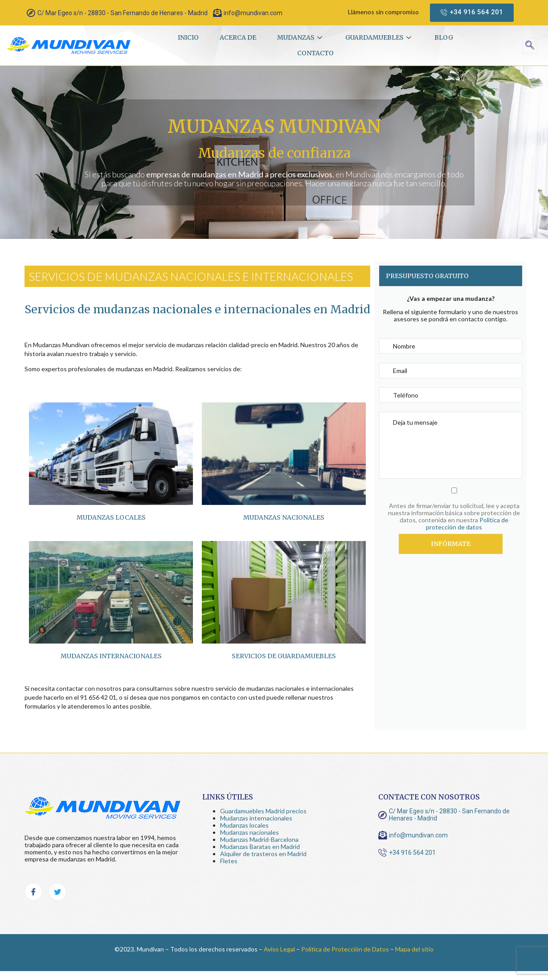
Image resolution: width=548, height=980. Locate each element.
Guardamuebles (381, 37)
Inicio (186, 37)
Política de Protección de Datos (345, 949)
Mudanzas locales (111, 517)
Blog (446, 37)
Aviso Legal (279, 949)
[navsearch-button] (530, 46)
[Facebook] (33, 892)
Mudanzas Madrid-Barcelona (259, 839)
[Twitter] (57, 892)
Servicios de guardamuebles (284, 656)
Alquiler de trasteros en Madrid (263, 854)
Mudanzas (301, 37)
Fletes (229, 861)
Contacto (315, 53)
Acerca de (237, 37)
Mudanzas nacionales (284, 517)
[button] (472, 13)
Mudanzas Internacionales (111, 656)
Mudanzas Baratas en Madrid (260, 847)
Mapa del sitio (414, 949)
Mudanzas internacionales (256, 818)
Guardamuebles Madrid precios (263, 811)
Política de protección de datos (467, 523)
